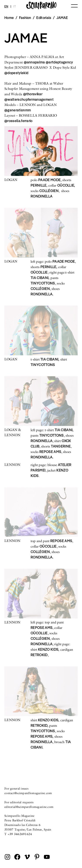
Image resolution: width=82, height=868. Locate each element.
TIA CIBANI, (40, 278)
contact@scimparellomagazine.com (28, 793)
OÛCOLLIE (39, 272)
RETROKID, (39, 725)
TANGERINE (61, 446)
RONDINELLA (42, 196)
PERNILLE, (39, 185)
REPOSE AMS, (42, 736)
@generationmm (18, 110)
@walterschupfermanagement (29, 99)
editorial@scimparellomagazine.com (29, 807)
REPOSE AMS (50, 452)
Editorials (44, 18)
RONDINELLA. (42, 294)
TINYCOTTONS (43, 283)
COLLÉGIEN (49, 191)
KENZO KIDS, (49, 649)
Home (9, 18)
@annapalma (35, 62)
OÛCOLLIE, (66, 185)
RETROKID (39, 655)
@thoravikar (33, 94)
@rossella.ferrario (18, 121)
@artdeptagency (59, 62)
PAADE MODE (49, 180)
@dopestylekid (16, 73)
